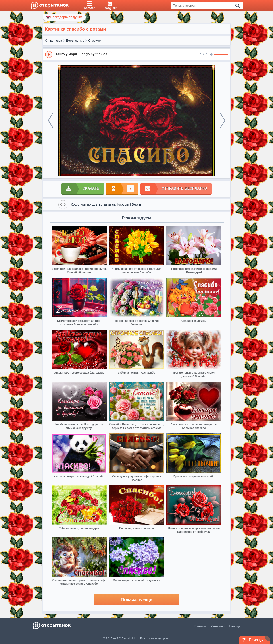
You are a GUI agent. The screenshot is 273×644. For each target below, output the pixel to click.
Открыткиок (54, 41)
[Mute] (211, 54)
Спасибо (94, 41)
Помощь (235, 626)
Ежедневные (75, 41)
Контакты (200, 626)
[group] (137, 54)
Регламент (218, 626)
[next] (223, 120)
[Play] (49, 54)
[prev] (51, 120)
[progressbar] (221, 54)
